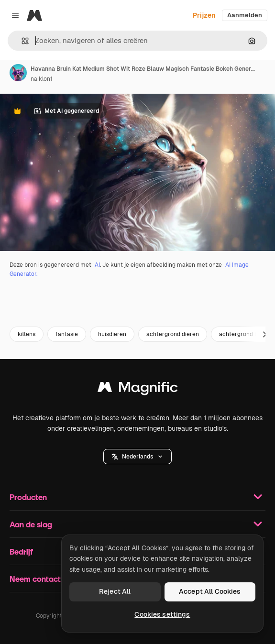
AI (97, 265)
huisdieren (112, 334)
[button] (21, 41)
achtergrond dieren (173, 334)
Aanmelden (245, 15)
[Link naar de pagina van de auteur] (18, 73)
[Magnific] (34, 15)
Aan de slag (137, 524)
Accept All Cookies (210, 591)
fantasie (67, 334)
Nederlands (137, 457)
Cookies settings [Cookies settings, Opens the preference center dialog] (162, 614)
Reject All (115, 591)
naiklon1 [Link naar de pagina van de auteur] (42, 79)
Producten (137, 497)
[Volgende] (264, 334)
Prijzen (204, 15)
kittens (27, 334)
